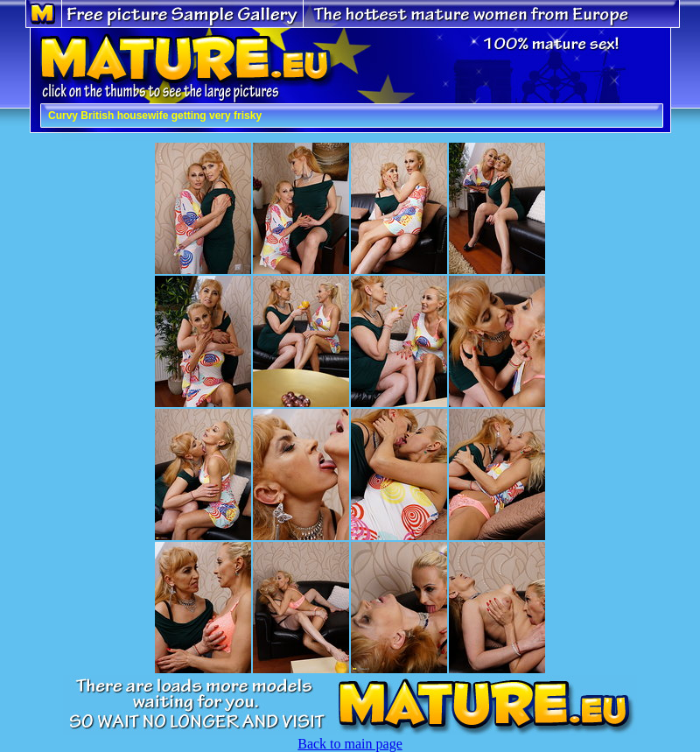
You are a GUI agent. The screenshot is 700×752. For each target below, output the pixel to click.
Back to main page (350, 744)
